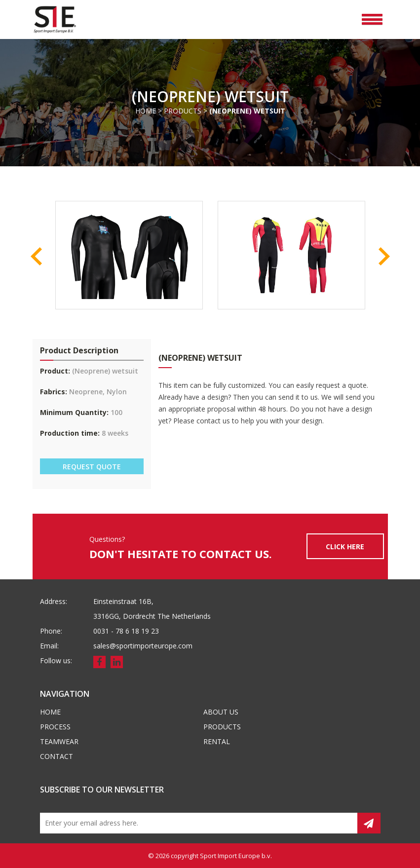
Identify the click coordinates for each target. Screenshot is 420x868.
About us (221, 712)
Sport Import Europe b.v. (236, 856)
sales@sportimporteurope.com (143, 646)
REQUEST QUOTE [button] (92, 467)
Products (183, 111)
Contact (57, 756)
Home (146, 111)
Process (55, 727)
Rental (217, 741)
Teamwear (59, 741)
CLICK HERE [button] (345, 547)
